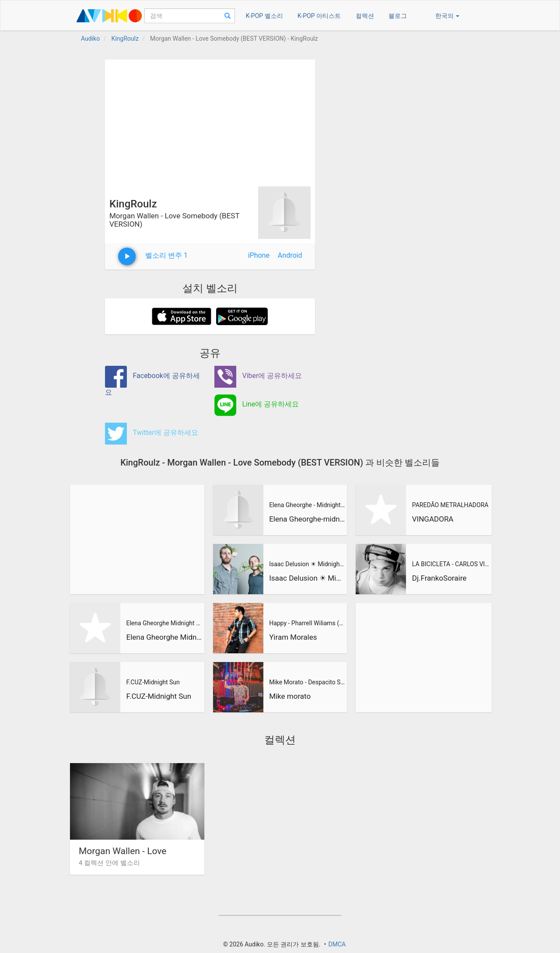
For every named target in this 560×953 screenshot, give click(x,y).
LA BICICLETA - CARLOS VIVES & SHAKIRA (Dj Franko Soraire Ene (451, 564)
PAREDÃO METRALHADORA (450, 505)
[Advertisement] (210, 121)
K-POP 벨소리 (264, 16)
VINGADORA (433, 519)
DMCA (337, 944)
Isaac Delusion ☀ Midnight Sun (307, 564)
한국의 (447, 16)
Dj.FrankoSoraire (439, 578)
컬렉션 (365, 16)
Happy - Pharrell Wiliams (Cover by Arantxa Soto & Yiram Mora (307, 623)
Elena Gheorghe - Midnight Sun (307, 505)
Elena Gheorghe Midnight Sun (164, 623)
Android (290, 255)
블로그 (398, 16)
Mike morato (290, 696)
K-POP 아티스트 (319, 16)
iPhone (259, 255)
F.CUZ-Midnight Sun (153, 682)
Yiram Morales (293, 637)
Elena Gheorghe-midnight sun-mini (307, 519)
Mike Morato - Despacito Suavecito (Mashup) (307, 682)
